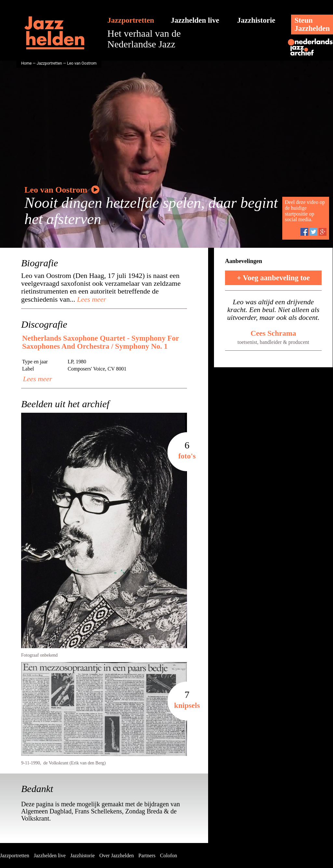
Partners (147, 855)
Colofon (168, 855)
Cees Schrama (273, 333)
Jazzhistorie (256, 20)
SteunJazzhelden (312, 24)
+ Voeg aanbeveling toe (273, 278)
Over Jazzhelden (116, 855)
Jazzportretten (131, 20)
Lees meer (91, 299)
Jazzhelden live (195, 20)
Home (26, 63)
